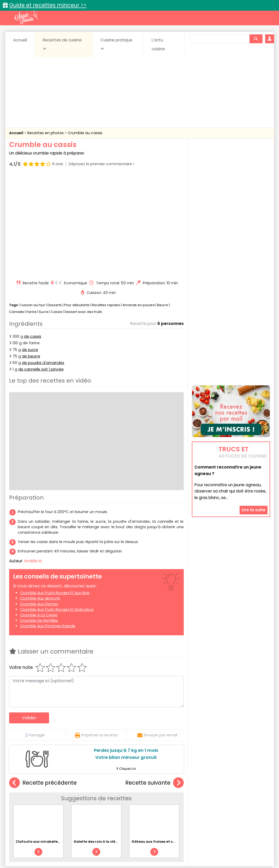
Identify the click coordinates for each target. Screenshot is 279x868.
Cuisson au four (32, 206)
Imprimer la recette (96, 636)
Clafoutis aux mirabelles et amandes (49, 743)
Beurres (79, 797)
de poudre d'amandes (43, 264)
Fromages (158, 802)
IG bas (181, 802)
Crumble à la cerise (39, 516)
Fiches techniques (166, 786)
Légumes (203, 802)
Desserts (55, 206)
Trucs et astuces (213, 786)
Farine (31, 213)
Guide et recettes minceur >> (48, 5)
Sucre (44, 213)
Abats (23, 797)
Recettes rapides (106, 206)
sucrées (172, 807)
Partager (35, 636)
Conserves (178, 797)
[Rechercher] (256, 39)
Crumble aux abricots (40, 499)
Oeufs (224, 802)
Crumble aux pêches (39, 505)
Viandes (195, 807)
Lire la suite (254, 477)
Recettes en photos (46, 133)
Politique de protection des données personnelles (129, 852)
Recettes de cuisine (62, 44)
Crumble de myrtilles (39, 521)
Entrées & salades (54, 802)
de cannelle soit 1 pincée (41, 270)
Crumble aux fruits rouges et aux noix (55, 494)
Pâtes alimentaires (35, 807)
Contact (72, 848)
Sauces (110, 807)
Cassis (57, 213)
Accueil (20, 40)
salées (89, 807)
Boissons (102, 797)
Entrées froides (128, 802)
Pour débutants (77, 206)
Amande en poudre (139, 206)
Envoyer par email (157, 636)
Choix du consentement (200, 852)
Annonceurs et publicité (36, 848)
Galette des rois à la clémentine (102, 743)
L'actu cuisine (158, 44)
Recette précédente (43, 684)
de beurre (31, 257)
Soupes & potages (141, 807)
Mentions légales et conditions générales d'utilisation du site (138, 848)
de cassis (33, 237)
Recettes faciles (69, 786)
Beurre (163, 206)
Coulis (253, 797)
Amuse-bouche (51, 797)
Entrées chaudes (93, 802)
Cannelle (17, 213)
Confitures (152, 797)
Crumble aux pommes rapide (48, 527)
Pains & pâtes (249, 802)
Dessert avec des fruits (83, 213)
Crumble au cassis (85, 133)
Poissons (67, 807)
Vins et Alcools (223, 807)
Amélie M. (33, 462)
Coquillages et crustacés (218, 797)
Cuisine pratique (116, 44)
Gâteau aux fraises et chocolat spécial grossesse (175, 743)
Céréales (126, 797)
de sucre (30, 250)
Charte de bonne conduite (220, 848)
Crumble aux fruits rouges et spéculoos (57, 510)
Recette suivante (155, 684)
